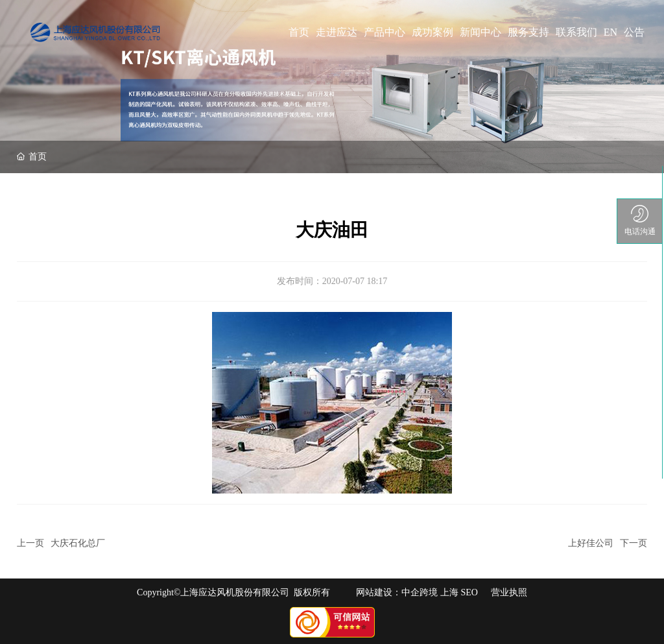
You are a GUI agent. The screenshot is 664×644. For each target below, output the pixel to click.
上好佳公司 (591, 543)
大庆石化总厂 (78, 543)
